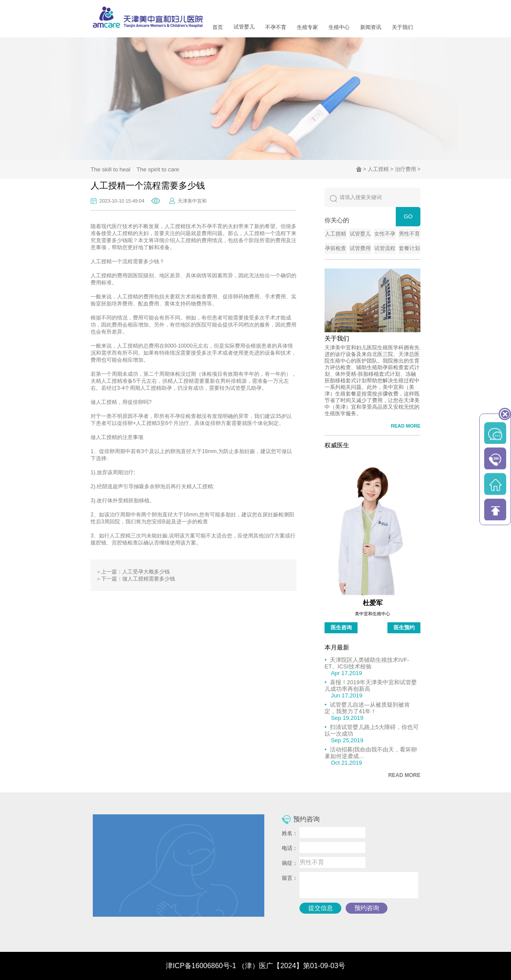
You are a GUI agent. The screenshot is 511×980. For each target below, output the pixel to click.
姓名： (290, 833)
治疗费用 (405, 169)
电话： (290, 848)
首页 (218, 27)
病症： (290, 863)
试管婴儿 (244, 27)
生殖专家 (307, 27)
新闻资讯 (371, 27)
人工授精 (378, 169)
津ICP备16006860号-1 (201, 966)
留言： (290, 878)
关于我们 (402, 27)
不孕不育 (276, 27)
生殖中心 (339, 27)
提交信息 (321, 908)
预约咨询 (367, 908)
